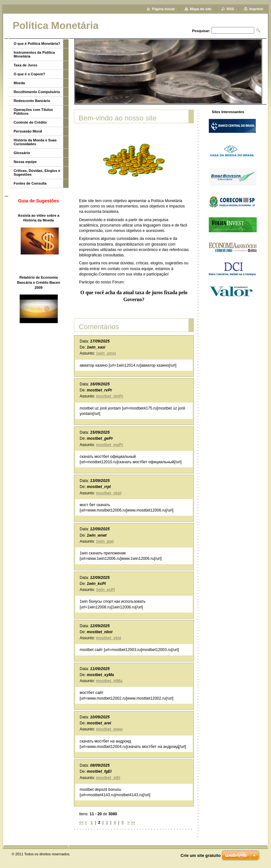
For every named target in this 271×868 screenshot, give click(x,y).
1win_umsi (106, 353)
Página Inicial (163, 9)
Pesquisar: (201, 31)
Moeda (19, 83)
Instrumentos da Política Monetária (34, 54)
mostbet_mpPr (109, 445)
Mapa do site (201, 9)
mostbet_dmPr (109, 396)
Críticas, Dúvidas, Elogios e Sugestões (37, 173)
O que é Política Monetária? (37, 44)
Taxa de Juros (25, 65)
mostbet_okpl (109, 493)
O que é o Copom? (29, 74)
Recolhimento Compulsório (37, 92)
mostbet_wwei (109, 729)
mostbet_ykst (108, 638)
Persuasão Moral (28, 131)
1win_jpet (105, 541)
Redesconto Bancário (32, 101)
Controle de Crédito (30, 122)
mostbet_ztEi (108, 778)
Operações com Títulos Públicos (33, 112)
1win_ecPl (105, 590)
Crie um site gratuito (201, 855)
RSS (230, 9)
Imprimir (256, 9)
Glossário (22, 153)
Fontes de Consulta (30, 183)
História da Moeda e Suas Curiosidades (35, 142)
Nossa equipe (25, 162)
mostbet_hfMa (109, 681)
